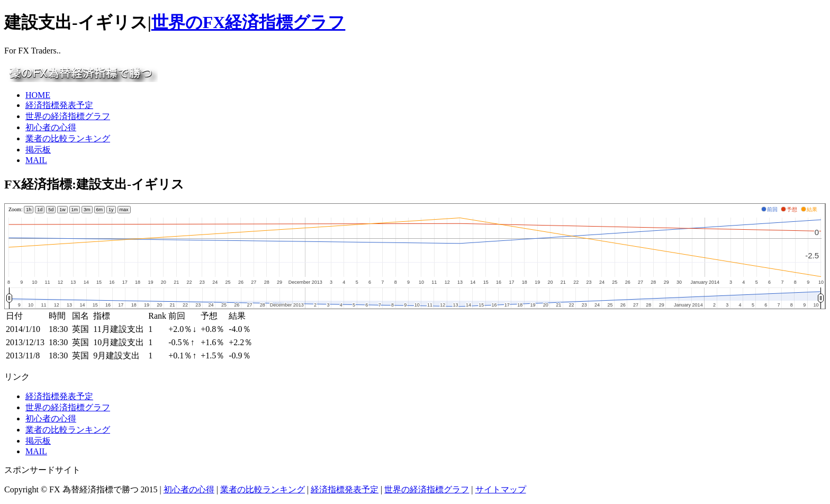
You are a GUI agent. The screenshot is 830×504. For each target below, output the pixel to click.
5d (51, 210)
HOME (38, 95)
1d (40, 210)
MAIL (36, 160)
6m (100, 210)
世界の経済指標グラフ (68, 116)
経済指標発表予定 (59, 105)
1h (29, 210)
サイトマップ (501, 489)
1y (111, 210)
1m (75, 210)
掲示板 (38, 150)
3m (87, 210)
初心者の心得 (51, 127)
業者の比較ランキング (68, 138)
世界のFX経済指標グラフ (249, 22)
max (124, 210)
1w (62, 210)
